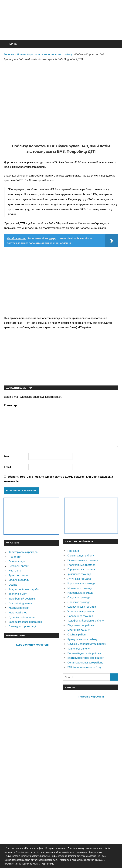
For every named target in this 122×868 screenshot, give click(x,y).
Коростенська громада (81, 583)
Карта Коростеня (19, 608)
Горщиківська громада (81, 569)
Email (8, 467)
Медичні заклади (19, 580)
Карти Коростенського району (86, 658)
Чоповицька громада (80, 616)
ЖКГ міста (15, 570)
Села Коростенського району (85, 662)
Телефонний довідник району (85, 620)
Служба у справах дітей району (87, 644)
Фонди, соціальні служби (24, 589)
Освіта (13, 585)
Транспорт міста (19, 575)
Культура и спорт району (82, 639)
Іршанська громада (79, 574)
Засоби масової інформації (25, 622)
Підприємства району (81, 625)
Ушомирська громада (81, 611)
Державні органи (19, 566)
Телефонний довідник (22, 598)
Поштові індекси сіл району (84, 653)
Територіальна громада (23, 552)
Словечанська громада (82, 607)
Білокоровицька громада (83, 560)
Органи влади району (81, 555)
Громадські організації (22, 626)
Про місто (15, 557)
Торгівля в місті (18, 594)
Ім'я (6, 456)
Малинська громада (80, 588)
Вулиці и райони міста (22, 617)
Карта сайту (48, 864)
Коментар (10, 405)
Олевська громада (79, 602)
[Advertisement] (62, 28)
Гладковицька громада (81, 565)
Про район (74, 551)
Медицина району (78, 630)
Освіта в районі (77, 634)
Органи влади (17, 561)
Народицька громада (80, 593)
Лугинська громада (79, 579)
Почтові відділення (20, 603)
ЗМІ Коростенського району (84, 667)
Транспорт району (78, 649)
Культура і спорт (19, 612)
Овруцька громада (79, 597)
